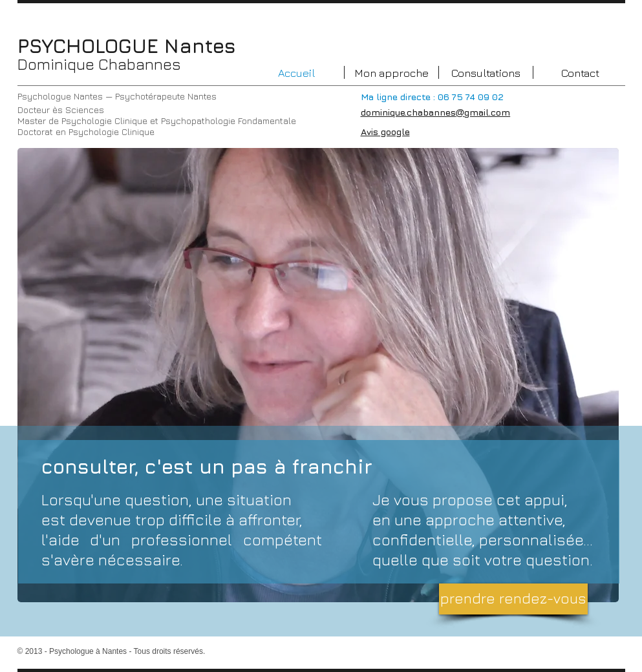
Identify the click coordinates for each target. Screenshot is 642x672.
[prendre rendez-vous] (513, 599)
